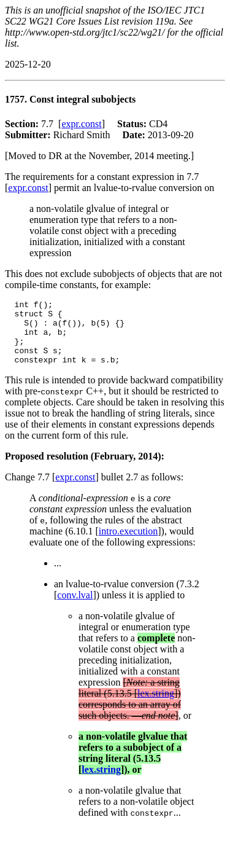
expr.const (81, 124)
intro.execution (128, 544)
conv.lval (75, 608)
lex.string (156, 706)
